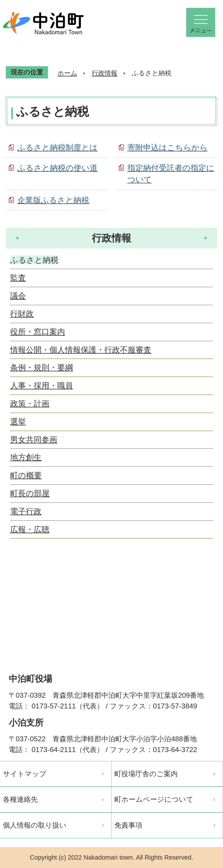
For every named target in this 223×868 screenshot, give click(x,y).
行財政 (22, 314)
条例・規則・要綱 (42, 367)
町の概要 (26, 475)
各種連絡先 (20, 799)
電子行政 (26, 511)
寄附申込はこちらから (168, 147)
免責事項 (128, 825)
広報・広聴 (30, 529)
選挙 (18, 422)
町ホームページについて (154, 799)
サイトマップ (25, 774)
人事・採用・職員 (42, 385)
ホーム (67, 73)
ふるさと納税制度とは (57, 147)
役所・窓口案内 (38, 332)
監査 (18, 278)
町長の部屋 (30, 493)
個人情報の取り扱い (35, 825)
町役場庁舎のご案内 (146, 774)
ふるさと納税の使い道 (57, 168)
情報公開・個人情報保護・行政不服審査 (81, 350)
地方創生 (26, 457)
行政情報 (105, 73)
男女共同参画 (34, 440)
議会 (18, 296)
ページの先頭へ (208, 575)
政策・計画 (30, 403)
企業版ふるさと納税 (53, 200)
